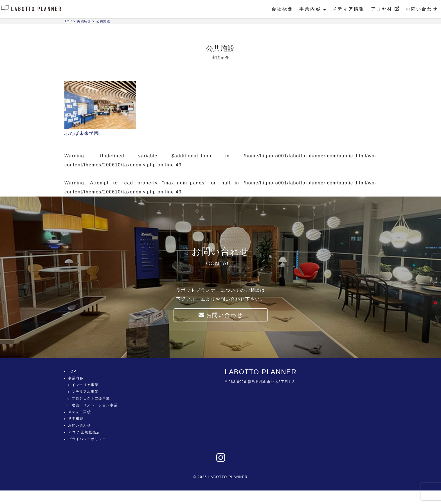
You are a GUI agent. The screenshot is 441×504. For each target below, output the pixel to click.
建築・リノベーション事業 (95, 405)
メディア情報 (348, 9)
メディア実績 (80, 412)
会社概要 (282, 9)
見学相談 (76, 419)
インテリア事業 (85, 385)
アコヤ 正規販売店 (84, 432)
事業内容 (312, 9)
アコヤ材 (385, 9)
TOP (72, 371)
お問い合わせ (422, 9)
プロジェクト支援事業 (91, 398)
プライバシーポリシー (87, 439)
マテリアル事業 (85, 392)
